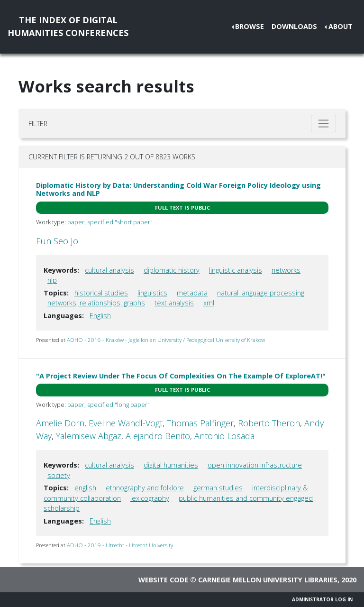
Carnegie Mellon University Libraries (268, 580)
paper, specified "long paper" (109, 405)
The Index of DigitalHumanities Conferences (68, 26)
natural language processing (261, 293)
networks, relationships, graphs (96, 303)
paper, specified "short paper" (110, 222)
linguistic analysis (236, 270)
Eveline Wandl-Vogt (126, 423)
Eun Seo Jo (57, 241)
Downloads (294, 26)
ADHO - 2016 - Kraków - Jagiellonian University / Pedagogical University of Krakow (166, 340)
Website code (163, 580)
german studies (218, 488)
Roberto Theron (269, 423)
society (59, 475)
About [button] (341, 26)
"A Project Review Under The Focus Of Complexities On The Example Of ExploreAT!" (181, 376)
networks (286, 270)
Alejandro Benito (158, 436)
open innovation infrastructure (255, 465)
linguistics (152, 293)
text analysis (174, 303)
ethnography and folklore (145, 488)
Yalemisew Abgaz (89, 436)
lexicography (150, 498)
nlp (52, 280)
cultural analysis (109, 270)
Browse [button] (250, 26)
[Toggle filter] (323, 124)
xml (209, 303)
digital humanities (171, 465)
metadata (192, 293)
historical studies (101, 293)
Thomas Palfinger (200, 423)
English (100, 316)
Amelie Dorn (60, 423)
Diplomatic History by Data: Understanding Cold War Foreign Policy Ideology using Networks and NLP (178, 189)
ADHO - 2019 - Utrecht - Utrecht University (120, 545)
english (85, 488)
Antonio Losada (224, 436)
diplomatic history (172, 270)
